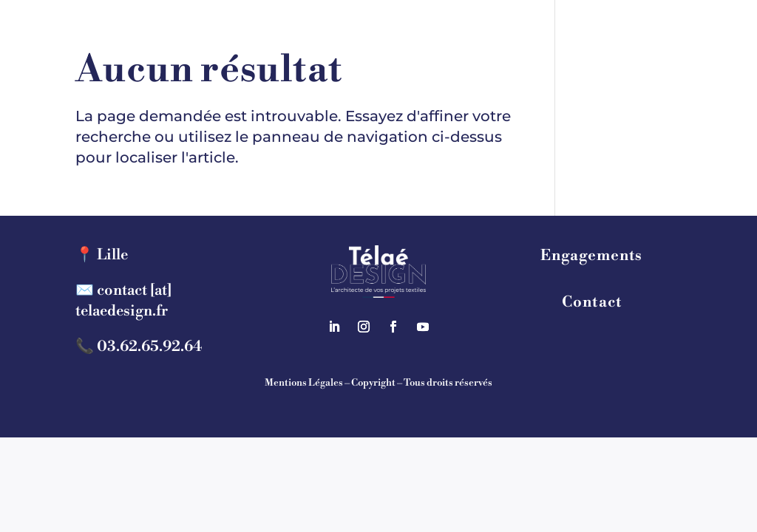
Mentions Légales (304, 383)
